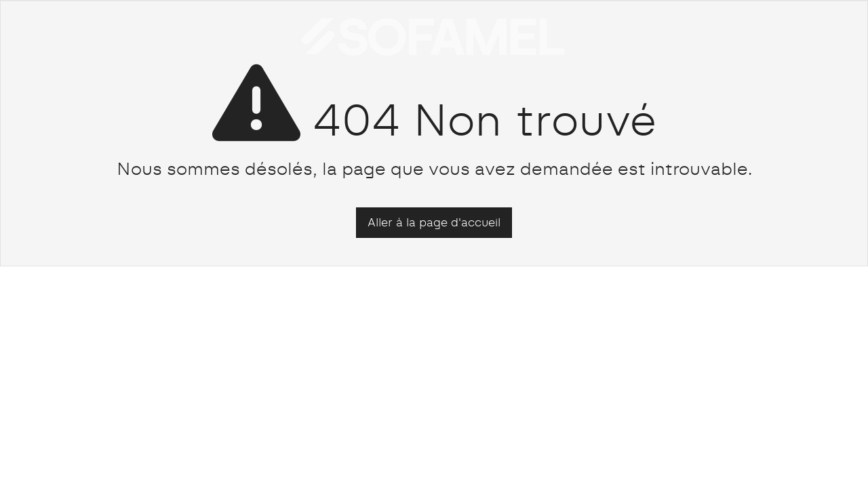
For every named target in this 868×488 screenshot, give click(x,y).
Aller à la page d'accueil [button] (434, 222)
